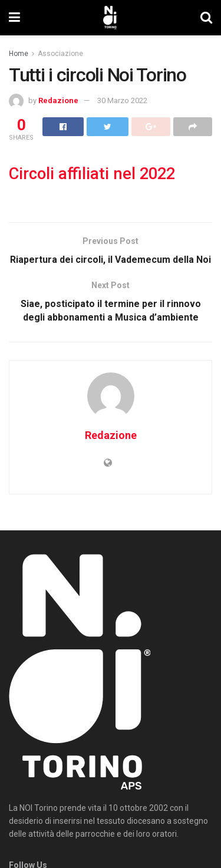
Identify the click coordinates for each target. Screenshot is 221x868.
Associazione (60, 54)
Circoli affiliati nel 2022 (92, 174)
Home (19, 54)
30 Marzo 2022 (122, 100)
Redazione (58, 100)
